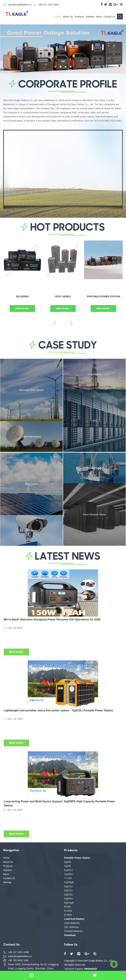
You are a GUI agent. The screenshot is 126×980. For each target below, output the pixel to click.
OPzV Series (63, 296)
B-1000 (68, 911)
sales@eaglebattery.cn (20, 5)
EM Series (22, 296)
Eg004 (68, 866)
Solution (90, 17)
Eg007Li (69, 870)
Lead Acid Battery (74, 919)
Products (79, 17)
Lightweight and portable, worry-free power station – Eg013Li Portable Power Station (58, 710)
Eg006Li (69, 874)
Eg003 (68, 862)
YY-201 (68, 878)
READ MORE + (17, 652)
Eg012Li (69, 886)
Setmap (7, 882)
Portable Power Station (103, 296)
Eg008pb (69, 882)
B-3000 (68, 915)
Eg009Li (69, 899)
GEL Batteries (72, 927)
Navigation (11, 850)
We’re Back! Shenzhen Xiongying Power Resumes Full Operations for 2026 (52, 619)
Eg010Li (69, 894)
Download (70, 935)
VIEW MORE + (22, 308)
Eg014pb (69, 903)
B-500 (67, 907)
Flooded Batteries (74, 931)
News (99, 17)
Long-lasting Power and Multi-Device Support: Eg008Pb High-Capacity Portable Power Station (59, 803)
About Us (68, 17)
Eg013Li (69, 890)
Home (58, 17)
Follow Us (71, 944)
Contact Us (109, 17)
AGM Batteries (72, 923)
